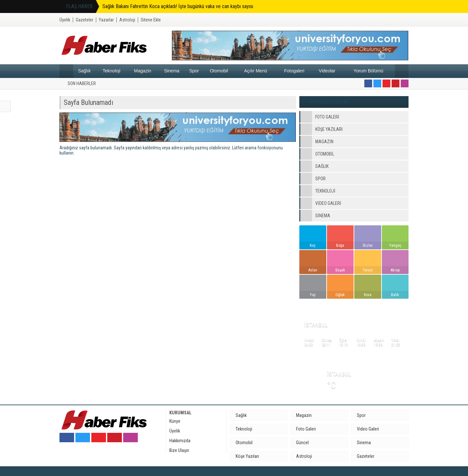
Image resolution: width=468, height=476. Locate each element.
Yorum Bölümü (368, 71)
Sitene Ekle (151, 20)
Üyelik (65, 20)
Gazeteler (84, 20)
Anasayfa (66, 71)
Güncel (302, 443)
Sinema (172, 71)
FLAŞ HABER (79, 6)
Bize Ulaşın (179, 450)
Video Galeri (368, 429)
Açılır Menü (256, 71)
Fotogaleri (294, 71)
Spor (194, 71)
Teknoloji (111, 71)
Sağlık (84, 71)
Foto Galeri (306, 429)
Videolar (327, 71)
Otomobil (219, 71)
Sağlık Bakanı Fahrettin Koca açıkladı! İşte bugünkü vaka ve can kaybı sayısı (178, 6)
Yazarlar (106, 20)
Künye (175, 421)
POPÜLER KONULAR (330, 102)
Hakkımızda (180, 441)
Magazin (143, 71)
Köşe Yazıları (247, 456)
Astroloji (127, 20)
